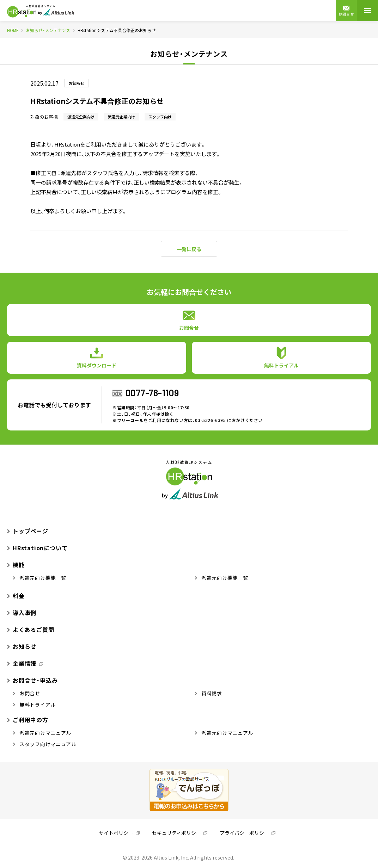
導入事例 (22, 613)
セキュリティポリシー (176, 833)
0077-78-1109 (152, 393)
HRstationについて (37, 548)
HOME (13, 30)
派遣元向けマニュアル (224, 733)
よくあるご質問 (31, 630)
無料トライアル (34, 705)
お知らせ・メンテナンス (48, 30)
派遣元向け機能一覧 (222, 578)
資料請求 (209, 693)
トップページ (28, 531)
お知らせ (22, 646)
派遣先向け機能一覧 (40, 578)
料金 (16, 596)
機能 (16, 565)
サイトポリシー (116, 833)
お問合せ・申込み (32, 680)
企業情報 (22, 663)
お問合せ (346, 11)
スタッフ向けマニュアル (45, 744)
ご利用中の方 (28, 720)
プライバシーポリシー (244, 833)
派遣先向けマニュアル (42, 733)
